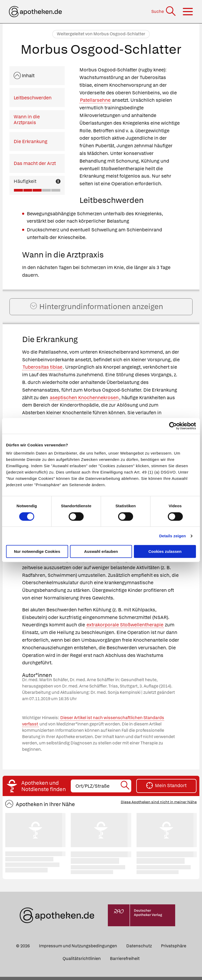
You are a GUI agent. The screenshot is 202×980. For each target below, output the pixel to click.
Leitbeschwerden (33, 98)
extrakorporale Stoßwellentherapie (125, 628)
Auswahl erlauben (101, 551)
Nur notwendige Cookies (37, 551)
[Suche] (164, 11)
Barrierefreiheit (125, 962)
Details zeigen (172, 536)
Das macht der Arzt (35, 163)
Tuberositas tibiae (42, 370)
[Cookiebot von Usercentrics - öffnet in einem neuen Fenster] (173, 426)
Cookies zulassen (165, 551)
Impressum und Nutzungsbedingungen (78, 949)
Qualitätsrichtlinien (82, 962)
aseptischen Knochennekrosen (84, 401)
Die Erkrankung (31, 141)
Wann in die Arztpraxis (27, 120)
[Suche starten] (125, 789)
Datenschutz (139, 949)
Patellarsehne (95, 100)
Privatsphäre (174, 949)
